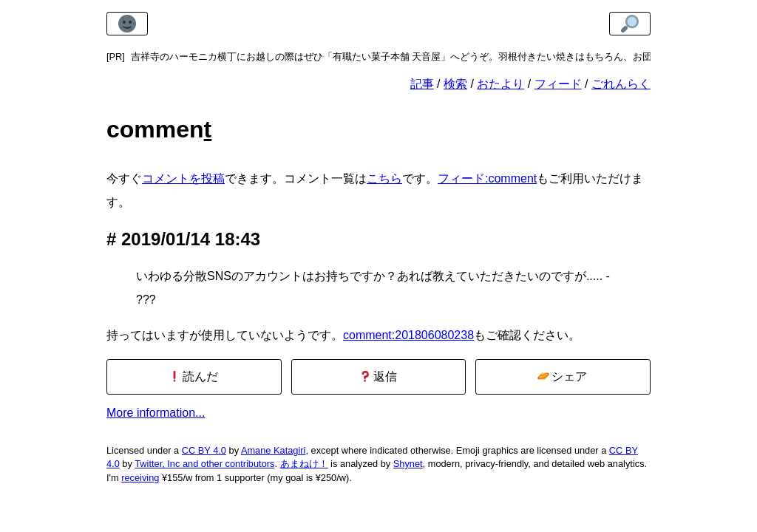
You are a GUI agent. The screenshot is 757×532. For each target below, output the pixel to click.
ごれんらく (621, 84)
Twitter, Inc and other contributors (204, 464)
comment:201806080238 (408, 335)
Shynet (408, 464)
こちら (384, 178)
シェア (562, 376)
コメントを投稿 (183, 178)
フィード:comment (487, 178)
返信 (378, 376)
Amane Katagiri (274, 450)
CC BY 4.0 (204, 450)
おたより (500, 84)
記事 (422, 84)
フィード (558, 84)
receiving (140, 478)
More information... (156, 413)
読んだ (193, 376)
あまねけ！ (304, 464)
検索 (455, 84)
